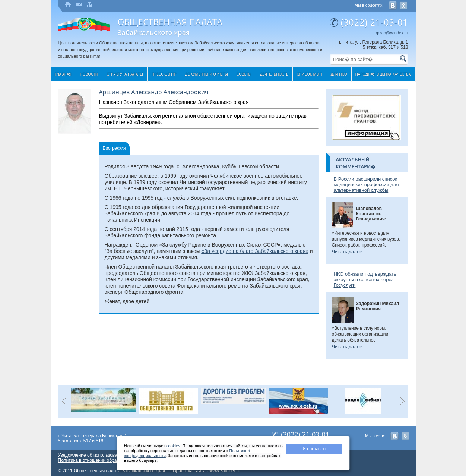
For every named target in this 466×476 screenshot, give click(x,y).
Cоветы (244, 74)
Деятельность (274, 74)
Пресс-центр (164, 74)
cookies (173, 446)
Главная (63, 74)
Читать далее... (349, 252)
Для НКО (339, 74)
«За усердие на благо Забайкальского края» (255, 251)
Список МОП (309, 74)
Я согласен (314, 449)
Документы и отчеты (207, 74)
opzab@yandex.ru (391, 33)
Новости (89, 74)
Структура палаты (125, 74)
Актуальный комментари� (356, 163)
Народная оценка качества (383, 74)
